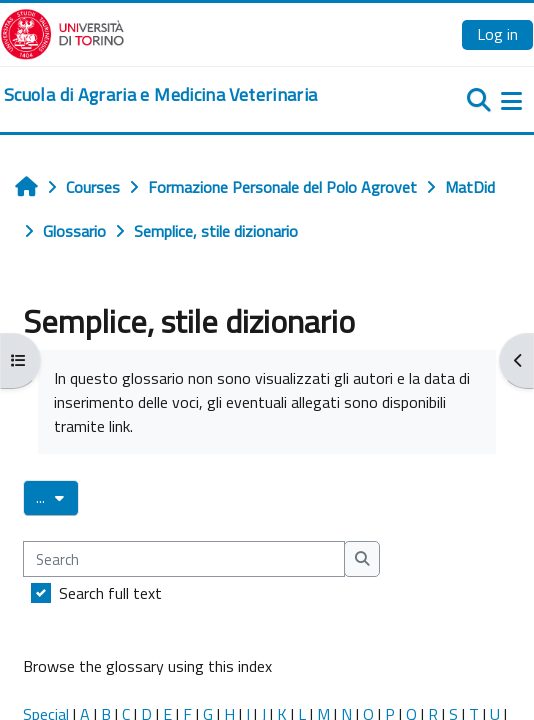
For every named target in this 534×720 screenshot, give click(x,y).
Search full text (110, 593)
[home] (160, 95)
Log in (497, 34)
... (57, 497)
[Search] (184, 559)
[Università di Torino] (62, 32)
